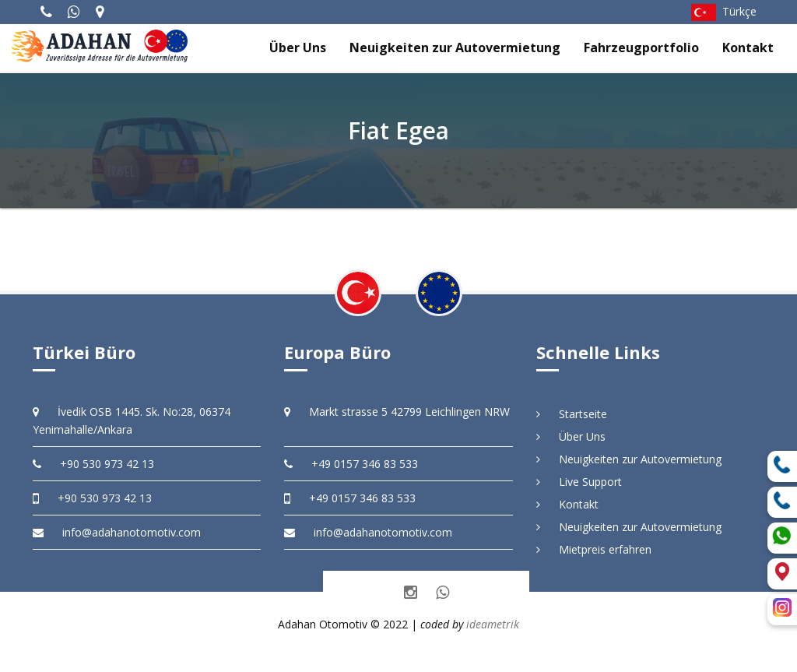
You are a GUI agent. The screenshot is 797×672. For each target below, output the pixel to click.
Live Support (579, 482)
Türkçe (724, 11)
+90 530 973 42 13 (93, 464)
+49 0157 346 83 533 (351, 464)
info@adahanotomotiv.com (117, 532)
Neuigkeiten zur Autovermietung (455, 47)
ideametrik (493, 624)
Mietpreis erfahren (594, 549)
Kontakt (748, 47)
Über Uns (298, 47)
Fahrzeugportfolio (641, 47)
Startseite (572, 414)
